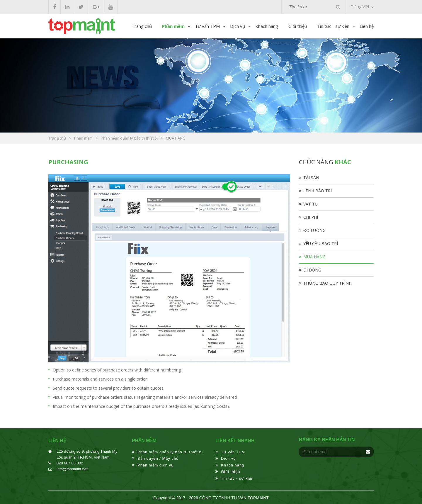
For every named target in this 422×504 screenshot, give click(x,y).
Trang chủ (142, 26)
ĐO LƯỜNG (314, 230)
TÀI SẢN (311, 178)
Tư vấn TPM (207, 26)
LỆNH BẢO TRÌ (318, 191)
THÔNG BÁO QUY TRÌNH (327, 283)
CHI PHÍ (311, 217)
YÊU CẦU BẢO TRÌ (321, 243)
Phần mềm (173, 26)
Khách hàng (267, 26)
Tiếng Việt (360, 7)
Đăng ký (368, 452)
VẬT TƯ (311, 204)
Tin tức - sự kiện (333, 26)
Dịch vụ (238, 26)
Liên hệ (367, 26)
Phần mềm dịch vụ (156, 465)
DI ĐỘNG (312, 270)
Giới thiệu (298, 26)
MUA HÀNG (314, 257)
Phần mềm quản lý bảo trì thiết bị (170, 452)
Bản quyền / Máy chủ (158, 458)
